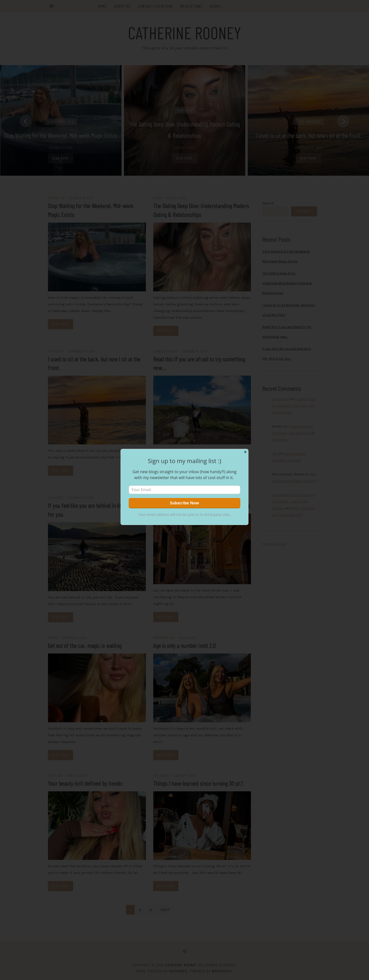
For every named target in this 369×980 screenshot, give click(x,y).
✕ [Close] (245, 452)
